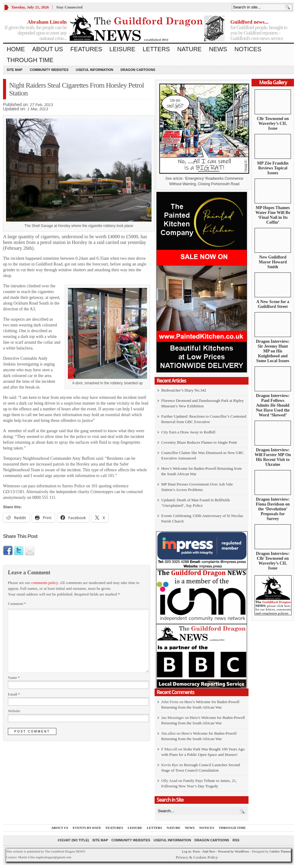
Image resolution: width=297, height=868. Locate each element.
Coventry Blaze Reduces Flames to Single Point (199, 442)
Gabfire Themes (280, 851)
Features (86, 49)
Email (14, 694)
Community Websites (49, 70)
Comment (17, 604)
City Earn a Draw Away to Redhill (188, 432)
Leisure (122, 49)
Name (14, 678)
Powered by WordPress (234, 851)
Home (16, 49)
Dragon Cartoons (138, 70)
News (218, 49)
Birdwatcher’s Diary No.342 (184, 390)
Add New (209, 851)
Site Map (15, 70)
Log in (187, 851)
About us (48, 49)
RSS (236, 840)
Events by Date (87, 828)
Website (14, 711)
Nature (190, 49)
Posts (196, 851)
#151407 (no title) (73, 840)
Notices (248, 49)
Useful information (95, 70)
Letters (156, 49)
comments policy (45, 583)
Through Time (30, 60)
